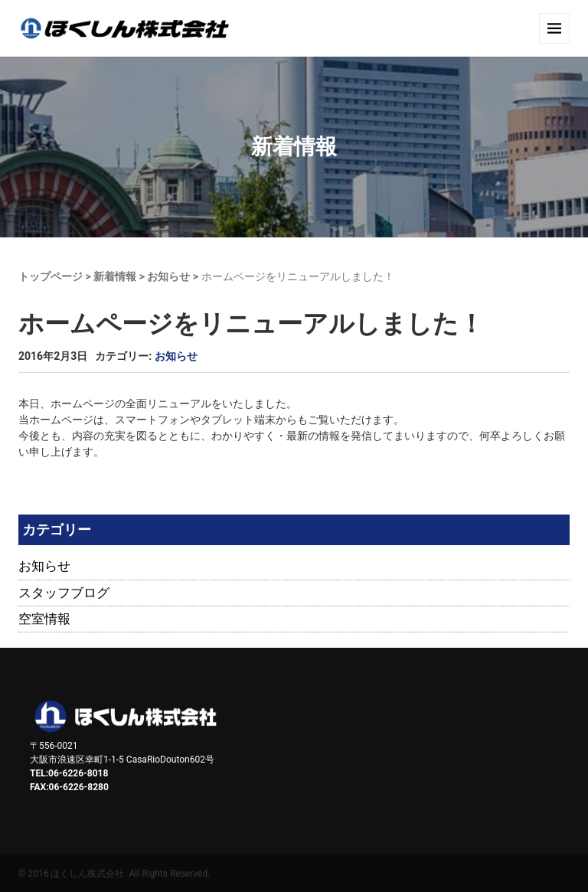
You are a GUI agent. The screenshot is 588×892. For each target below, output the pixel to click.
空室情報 (44, 619)
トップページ (51, 276)
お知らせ (168, 276)
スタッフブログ (64, 593)
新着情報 (115, 276)
